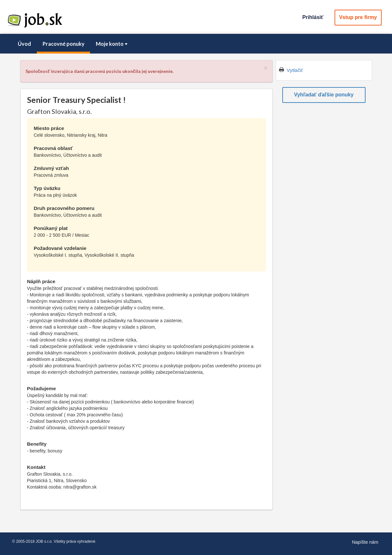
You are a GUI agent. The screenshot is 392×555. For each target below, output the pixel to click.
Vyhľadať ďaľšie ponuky (324, 95)
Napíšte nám (365, 542)
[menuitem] (25, 44)
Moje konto (112, 44)
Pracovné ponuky (64, 44)
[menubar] (196, 44)
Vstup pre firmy (358, 17)
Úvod (24, 44)
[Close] (266, 68)
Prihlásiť (313, 17)
